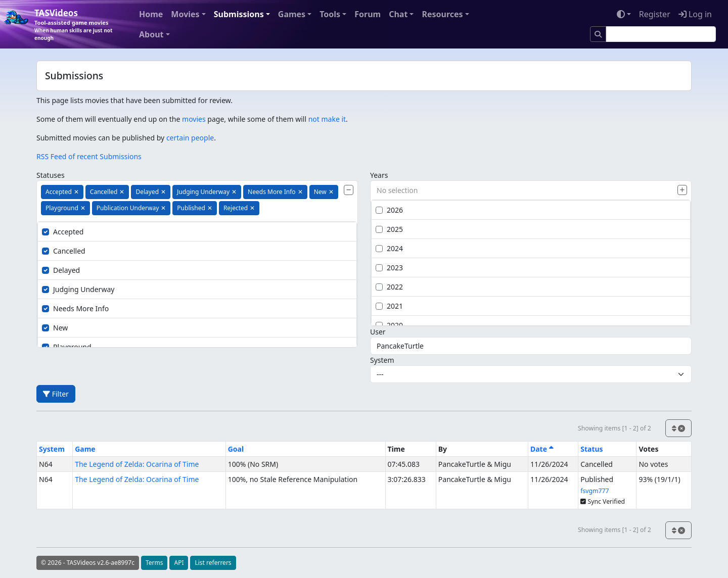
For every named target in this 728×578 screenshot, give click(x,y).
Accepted (63, 232)
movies (194, 119)
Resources (442, 14)
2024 (389, 248)
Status (591, 449)
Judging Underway (78, 289)
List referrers (213, 563)
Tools (330, 14)
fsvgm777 (595, 491)
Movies (185, 14)
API (179, 563)
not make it (327, 119)
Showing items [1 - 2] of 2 (615, 428)
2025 (389, 229)
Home (151, 14)
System (382, 360)
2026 (389, 210)
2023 (389, 268)
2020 (389, 325)
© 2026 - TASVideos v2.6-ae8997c (88, 563)
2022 (389, 287)
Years (379, 175)
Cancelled (64, 251)
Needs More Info (75, 308)
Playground (67, 347)
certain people (190, 138)
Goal (236, 449)
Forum (368, 14)
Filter (56, 394)
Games (292, 14)
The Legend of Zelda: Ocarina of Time (137, 464)
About (151, 34)
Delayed (61, 270)
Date (542, 449)
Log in (695, 14)
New (55, 328)
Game (85, 449)
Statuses (51, 175)
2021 (389, 306)
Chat (398, 14)
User (378, 332)
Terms (154, 563)
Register (655, 14)
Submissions (239, 14)
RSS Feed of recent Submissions (89, 156)
